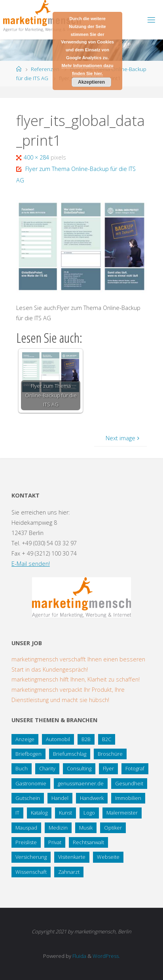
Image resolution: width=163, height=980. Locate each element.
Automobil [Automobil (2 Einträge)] (58, 739)
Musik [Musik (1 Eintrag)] (86, 828)
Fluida (79, 956)
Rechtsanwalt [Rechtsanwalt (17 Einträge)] (88, 842)
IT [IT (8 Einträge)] (17, 813)
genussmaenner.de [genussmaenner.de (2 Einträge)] (81, 783)
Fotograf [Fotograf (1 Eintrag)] (135, 768)
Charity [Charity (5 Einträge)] (47, 768)
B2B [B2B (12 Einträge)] (86, 739)
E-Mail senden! (31, 564)
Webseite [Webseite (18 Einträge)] (108, 857)
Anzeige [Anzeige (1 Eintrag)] (25, 739)
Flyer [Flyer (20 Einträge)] (108, 768)
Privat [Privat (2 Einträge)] (55, 842)
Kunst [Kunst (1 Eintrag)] (65, 813)
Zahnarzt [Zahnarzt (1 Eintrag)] (69, 872)
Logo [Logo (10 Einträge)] (89, 813)
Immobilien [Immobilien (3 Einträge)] (128, 798)
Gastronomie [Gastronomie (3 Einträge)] (31, 783)
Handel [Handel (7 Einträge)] (60, 798)
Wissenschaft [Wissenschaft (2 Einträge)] (31, 872)
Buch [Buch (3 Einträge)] (22, 768)
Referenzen (45, 69)
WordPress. (106, 956)
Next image (123, 438)
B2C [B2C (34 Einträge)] (107, 739)
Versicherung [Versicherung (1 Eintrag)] (31, 857)
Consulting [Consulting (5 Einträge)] (79, 768)
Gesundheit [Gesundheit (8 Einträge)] (129, 783)
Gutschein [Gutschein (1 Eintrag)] (28, 798)
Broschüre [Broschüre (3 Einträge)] (110, 754)
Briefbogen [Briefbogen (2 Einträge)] (28, 754)
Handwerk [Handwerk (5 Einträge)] (92, 798)
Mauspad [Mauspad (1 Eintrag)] (26, 828)
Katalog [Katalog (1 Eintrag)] (39, 813)
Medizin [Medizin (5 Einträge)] (58, 828)
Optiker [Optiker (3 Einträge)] (113, 828)
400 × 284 (37, 157)
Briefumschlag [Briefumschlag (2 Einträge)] (70, 754)
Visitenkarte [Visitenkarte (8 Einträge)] (72, 857)
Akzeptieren (91, 82)
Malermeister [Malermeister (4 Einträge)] (122, 813)
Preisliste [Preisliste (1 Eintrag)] (26, 842)
